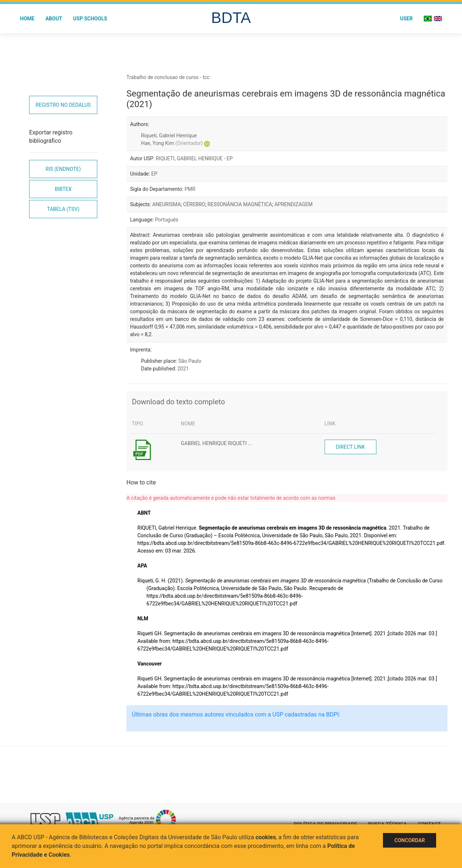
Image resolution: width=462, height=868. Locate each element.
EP (154, 174)
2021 (183, 369)
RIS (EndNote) (63, 169)
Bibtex (63, 189)
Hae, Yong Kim (172, 143)
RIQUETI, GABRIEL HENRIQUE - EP (194, 158)
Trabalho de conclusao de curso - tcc (168, 77)
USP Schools (90, 19)
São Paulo (190, 361)
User (406, 19)
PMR (190, 189)
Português (167, 220)
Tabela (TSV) (63, 209)
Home (27, 19)
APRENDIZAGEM (293, 204)
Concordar (410, 840)
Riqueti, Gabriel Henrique (169, 135)
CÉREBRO (194, 204)
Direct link (351, 447)
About (54, 19)
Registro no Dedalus (63, 105)
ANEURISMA (167, 204)
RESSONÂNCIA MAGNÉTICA (240, 204)
